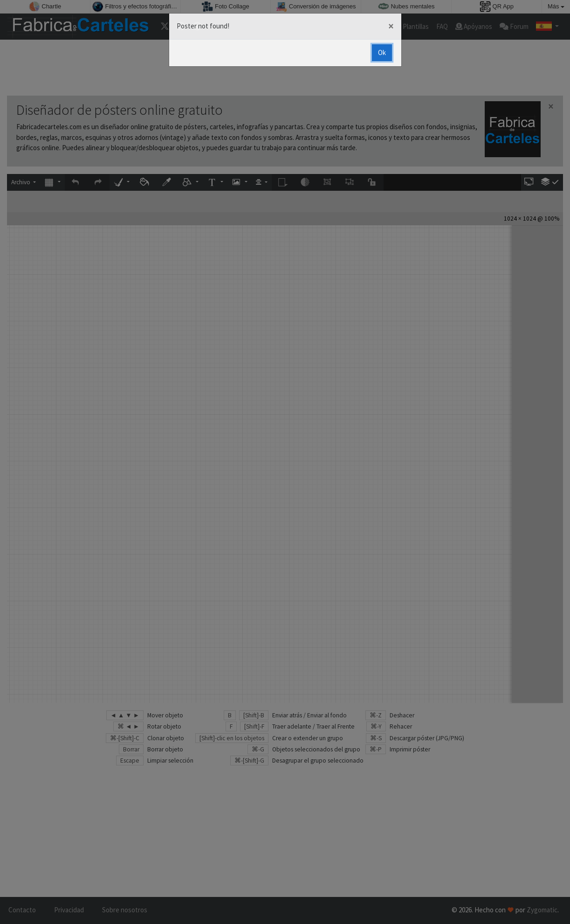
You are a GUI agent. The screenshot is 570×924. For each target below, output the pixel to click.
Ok (382, 52)
